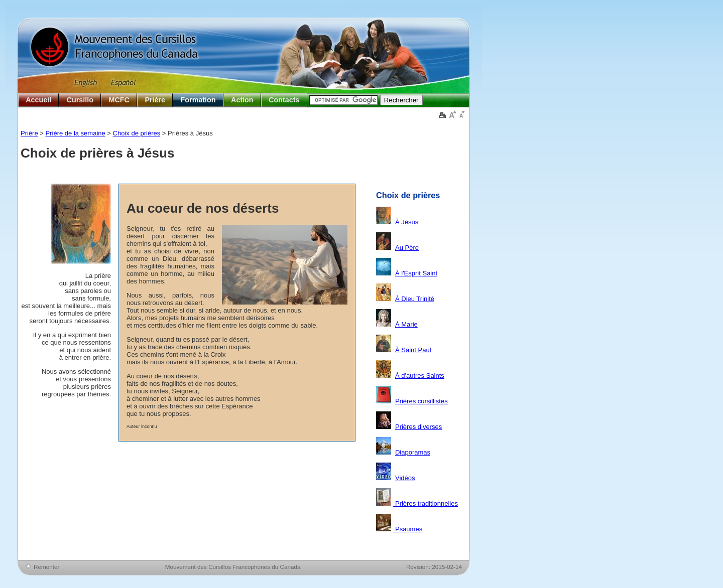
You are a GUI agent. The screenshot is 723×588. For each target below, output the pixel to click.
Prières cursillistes (421, 401)
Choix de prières (137, 133)
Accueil (38, 100)
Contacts (284, 100)
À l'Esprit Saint (416, 273)
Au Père (407, 248)
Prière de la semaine (76, 133)
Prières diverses (418, 427)
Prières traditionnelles (426, 503)
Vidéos (405, 478)
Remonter (46, 567)
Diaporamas (413, 452)
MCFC (119, 100)
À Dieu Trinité (415, 299)
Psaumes (408, 529)
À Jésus (407, 222)
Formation (198, 100)
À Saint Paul (413, 350)
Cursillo (80, 100)
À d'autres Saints (420, 376)
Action (242, 100)
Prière (155, 100)
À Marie (406, 324)
